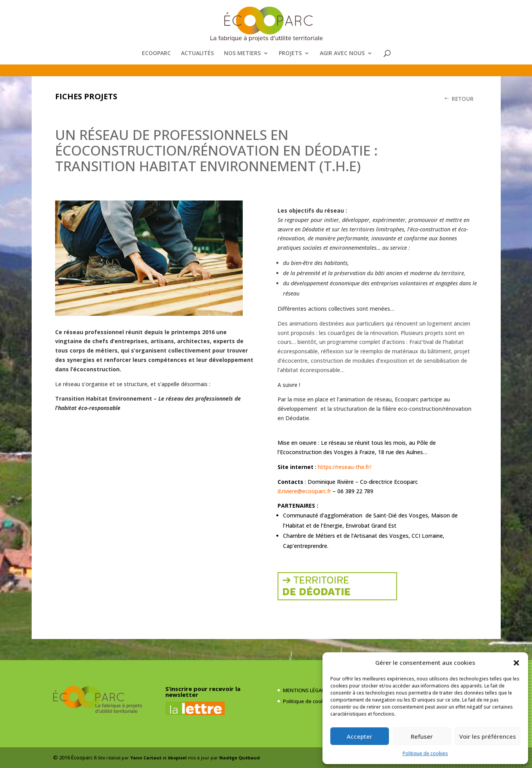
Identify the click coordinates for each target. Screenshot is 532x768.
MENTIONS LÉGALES (306, 690)
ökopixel (177, 758)
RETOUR (462, 99)
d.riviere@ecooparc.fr (304, 491)
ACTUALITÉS (197, 54)
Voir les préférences (488, 736)
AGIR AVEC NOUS (342, 54)
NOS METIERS (242, 54)
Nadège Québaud (240, 758)
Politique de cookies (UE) (312, 701)
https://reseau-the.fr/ (345, 467)
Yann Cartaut (146, 758)
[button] (516, 663)
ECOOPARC (156, 54)
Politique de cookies (425, 753)
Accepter (359, 736)
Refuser (422, 736)
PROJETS (290, 54)
